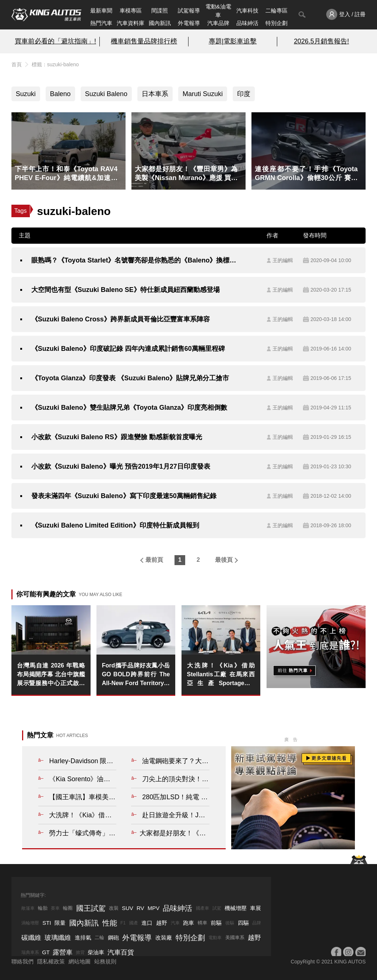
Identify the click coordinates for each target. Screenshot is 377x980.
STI (47, 923)
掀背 (80, 952)
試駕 (217, 908)
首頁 (17, 64)
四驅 (243, 923)
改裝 (114, 908)
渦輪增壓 (30, 923)
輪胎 (43, 908)
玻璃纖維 (58, 938)
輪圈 (68, 908)
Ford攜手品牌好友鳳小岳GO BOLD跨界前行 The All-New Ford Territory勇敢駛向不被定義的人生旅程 (136, 675)
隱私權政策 (51, 961)
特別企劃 (276, 23)
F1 (123, 923)
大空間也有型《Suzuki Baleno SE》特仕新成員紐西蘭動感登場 (126, 290)
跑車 (188, 923)
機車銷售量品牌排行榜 (144, 41)
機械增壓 (236, 908)
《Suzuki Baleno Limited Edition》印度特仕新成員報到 (115, 525)
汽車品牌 (218, 23)
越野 (162, 923)
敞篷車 (28, 908)
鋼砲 (113, 937)
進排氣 (83, 937)
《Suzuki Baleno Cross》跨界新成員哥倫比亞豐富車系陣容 (121, 319)
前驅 (216, 923)
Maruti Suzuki (203, 94)
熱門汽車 (101, 23)
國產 (134, 923)
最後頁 (224, 560)
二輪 (99, 937)
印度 (244, 94)
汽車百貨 (121, 952)
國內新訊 (160, 23)
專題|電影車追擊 (233, 41)
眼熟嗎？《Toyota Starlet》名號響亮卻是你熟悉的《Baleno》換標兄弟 (137, 260)
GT (46, 952)
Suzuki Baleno (106, 94)
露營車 (63, 952)
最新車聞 (101, 10)
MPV (154, 908)
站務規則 (105, 961)
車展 (256, 908)
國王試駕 (91, 908)
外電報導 (189, 23)
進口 (147, 923)
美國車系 (235, 937)
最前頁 (154, 560)
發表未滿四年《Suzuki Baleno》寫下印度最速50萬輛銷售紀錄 (124, 496)
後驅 (230, 923)
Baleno (60, 94)
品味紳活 (247, 23)
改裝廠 (164, 937)
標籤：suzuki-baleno (55, 64)
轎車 (202, 923)
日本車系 (155, 94)
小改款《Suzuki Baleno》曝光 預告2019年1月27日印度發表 (121, 466)
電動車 (215, 938)
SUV (128, 908)
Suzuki (26, 94)
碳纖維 (31, 938)
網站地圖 (80, 961)
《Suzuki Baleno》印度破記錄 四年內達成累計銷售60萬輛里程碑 (128, 349)
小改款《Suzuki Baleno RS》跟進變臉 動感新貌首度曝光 (117, 437)
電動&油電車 (218, 11)
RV (140, 908)
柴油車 (96, 952)
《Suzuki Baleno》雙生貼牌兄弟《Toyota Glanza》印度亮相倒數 (129, 408)
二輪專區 (276, 10)
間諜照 (160, 10)
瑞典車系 (30, 952)
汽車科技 (247, 10)
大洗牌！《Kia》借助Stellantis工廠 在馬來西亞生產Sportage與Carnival (221, 675)
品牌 (257, 923)
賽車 (55, 908)
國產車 (202, 908)
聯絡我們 (22, 961)
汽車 (175, 923)
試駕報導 (189, 10)
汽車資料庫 (131, 23)
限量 (60, 923)
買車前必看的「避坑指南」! (55, 41)
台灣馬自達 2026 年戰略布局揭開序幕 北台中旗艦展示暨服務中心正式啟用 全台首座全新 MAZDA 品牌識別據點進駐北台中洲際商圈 (51, 675)
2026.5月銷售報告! (321, 41)
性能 (110, 923)
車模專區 (131, 10)
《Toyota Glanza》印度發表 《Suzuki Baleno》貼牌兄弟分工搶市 (130, 378)
